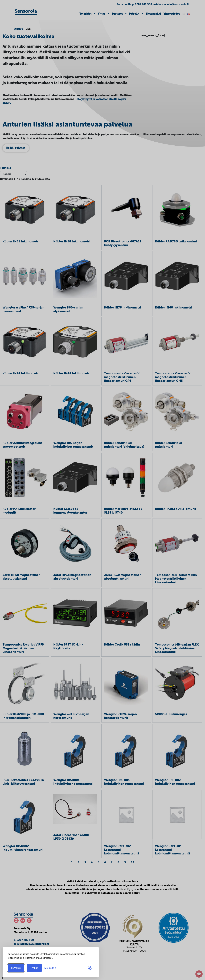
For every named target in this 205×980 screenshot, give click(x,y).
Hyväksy (16, 968)
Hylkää (34, 968)
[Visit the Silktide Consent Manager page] (90, 968)
